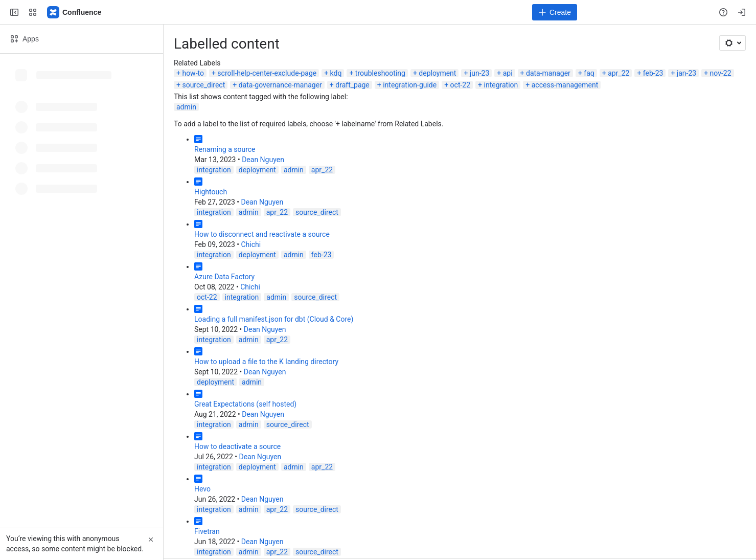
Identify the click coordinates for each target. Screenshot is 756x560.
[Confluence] (75, 12)
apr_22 (618, 73)
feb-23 (653, 73)
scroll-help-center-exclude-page (267, 73)
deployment (437, 73)
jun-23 (479, 73)
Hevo (202, 489)
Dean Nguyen (263, 160)
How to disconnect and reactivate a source (262, 234)
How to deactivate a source (237, 446)
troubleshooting (380, 73)
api (508, 73)
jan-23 (686, 73)
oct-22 (461, 85)
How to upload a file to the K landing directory (266, 362)
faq (589, 73)
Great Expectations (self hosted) (245, 404)
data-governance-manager (280, 85)
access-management (565, 85)
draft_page (352, 85)
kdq (336, 73)
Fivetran (207, 531)
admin (186, 107)
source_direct (203, 85)
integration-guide (410, 85)
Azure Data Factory (224, 277)
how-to (193, 73)
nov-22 (721, 73)
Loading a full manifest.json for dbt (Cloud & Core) (274, 319)
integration (501, 85)
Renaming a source (225, 149)
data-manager (548, 73)
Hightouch (211, 192)
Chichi (251, 244)
